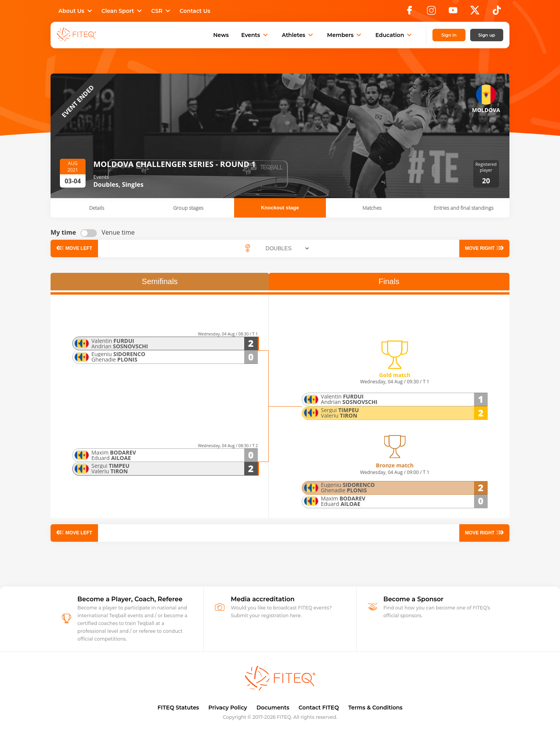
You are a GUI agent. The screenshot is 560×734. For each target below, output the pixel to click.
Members (345, 35)
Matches (372, 208)
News (221, 35)
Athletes (298, 35)
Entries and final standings (464, 208)
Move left (79, 248)
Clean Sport (122, 11)
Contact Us (195, 11)
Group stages (188, 208)
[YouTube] (453, 12)
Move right (480, 248)
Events (255, 35)
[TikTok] (497, 12)
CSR (162, 11)
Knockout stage (280, 208)
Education (394, 35)
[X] (475, 12)
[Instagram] (431, 12)
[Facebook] (409, 12)
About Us (76, 11)
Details (97, 208)
